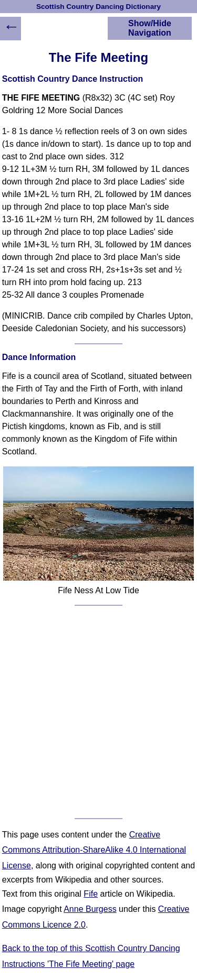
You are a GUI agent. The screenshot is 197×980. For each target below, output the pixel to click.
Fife (91, 894)
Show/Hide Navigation (150, 28)
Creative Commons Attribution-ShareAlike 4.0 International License (94, 850)
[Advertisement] (98, 712)
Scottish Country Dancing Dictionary (98, 7)
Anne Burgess (90, 909)
